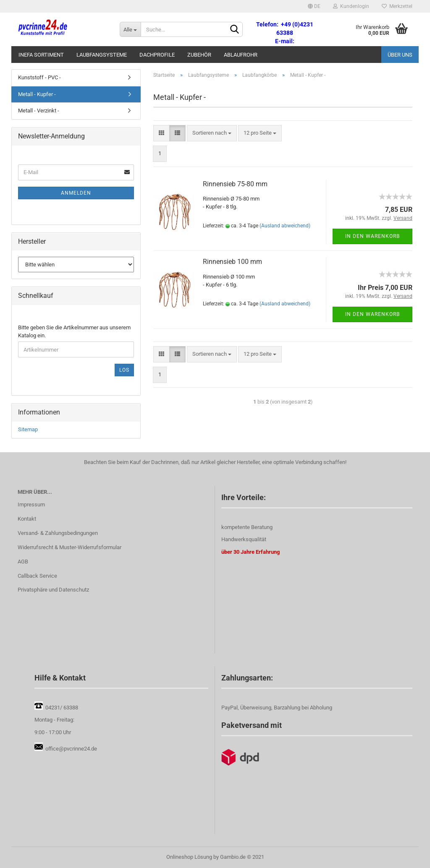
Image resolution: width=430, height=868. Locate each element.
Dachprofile (157, 55)
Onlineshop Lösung (189, 857)
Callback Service (37, 576)
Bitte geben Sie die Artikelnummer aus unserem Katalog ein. (74, 331)
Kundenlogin (351, 6)
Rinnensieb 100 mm (232, 262)
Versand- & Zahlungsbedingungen (58, 533)
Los (124, 370)
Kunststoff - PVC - (39, 77)
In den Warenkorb (372, 236)
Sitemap (28, 429)
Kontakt (27, 519)
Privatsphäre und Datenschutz (53, 590)
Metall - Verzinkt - (39, 111)
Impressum (31, 504)
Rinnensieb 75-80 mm (235, 184)
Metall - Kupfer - (37, 94)
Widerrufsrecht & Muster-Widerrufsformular (69, 547)
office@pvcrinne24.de (71, 749)
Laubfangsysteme (102, 55)
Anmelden (76, 193)
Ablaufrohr (241, 55)
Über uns (400, 55)
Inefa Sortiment (41, 55)
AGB (23, 562)
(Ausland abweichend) (285, 226)
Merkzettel (397, 6)
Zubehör (199, 55)
